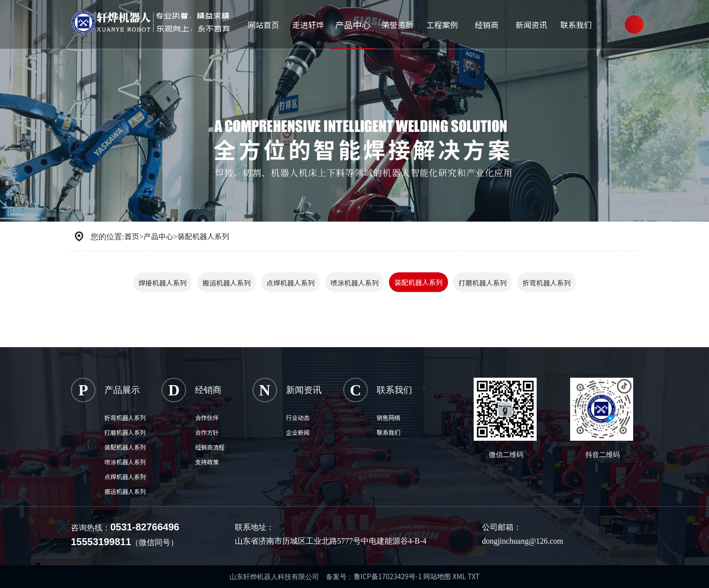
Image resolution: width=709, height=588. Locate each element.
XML (459, 576)
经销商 (483, 22)
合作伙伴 (207, 417)
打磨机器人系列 (483, 283)
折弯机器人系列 (547, 283)
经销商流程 (210, 447)
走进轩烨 (307, 22)
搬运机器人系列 (226, 283)
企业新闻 (298, 432)
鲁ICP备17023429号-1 (388, 576)
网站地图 (437, 576)
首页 (131, 236)
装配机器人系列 (204, 236)
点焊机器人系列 (290, 283)
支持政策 (207, 462)
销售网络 (388, 417)
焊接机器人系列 (162, 283)
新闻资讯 (528, 22)
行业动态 (298, 417)
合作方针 (207, 432)
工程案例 (440, 22)
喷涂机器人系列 (354, 283)
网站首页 (263, 22)
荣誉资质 (395, 22)
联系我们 (572, 22)
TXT (474, 576)
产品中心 (352, 22)
